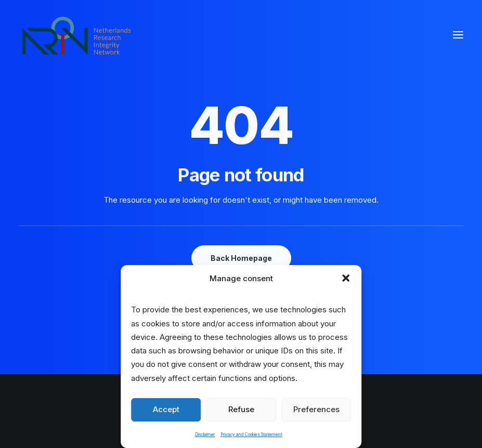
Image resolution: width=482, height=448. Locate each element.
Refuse (241, 409)
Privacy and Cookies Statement (251, 434)
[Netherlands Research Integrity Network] (76, 35)
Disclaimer (205, 434)
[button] (346, 278)
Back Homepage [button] (241, 258)
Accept (166, 409)
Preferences (316, 409)
